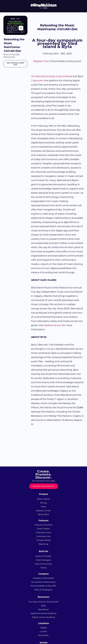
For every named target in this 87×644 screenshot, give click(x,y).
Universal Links (43, 536)
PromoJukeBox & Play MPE (43, 586)
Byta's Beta (43, 514)
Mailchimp (43, 544)
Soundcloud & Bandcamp (43, 582)
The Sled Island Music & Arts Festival (52, 76)
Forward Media (43, 540)
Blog (44, 606)
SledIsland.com (53, 325)
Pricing (44, 503)
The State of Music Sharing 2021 (43, 602)
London (43, 631)
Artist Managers (43, 560)
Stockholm (43, 635)
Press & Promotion (44, 564)
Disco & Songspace (44, 590)
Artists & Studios (43, 556)
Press (44, 507)
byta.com (38, 80)
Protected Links (44, 533)
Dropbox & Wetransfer (43, 578)
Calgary (44, 628)
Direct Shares (43, 529)
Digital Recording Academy (43, 613)
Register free (41, 61)
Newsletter (44, 610)
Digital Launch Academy (44, 617)
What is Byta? (43, 499)
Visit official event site (15, 64)
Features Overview (44, 525)
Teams (43, 568)
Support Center (43, 511)
